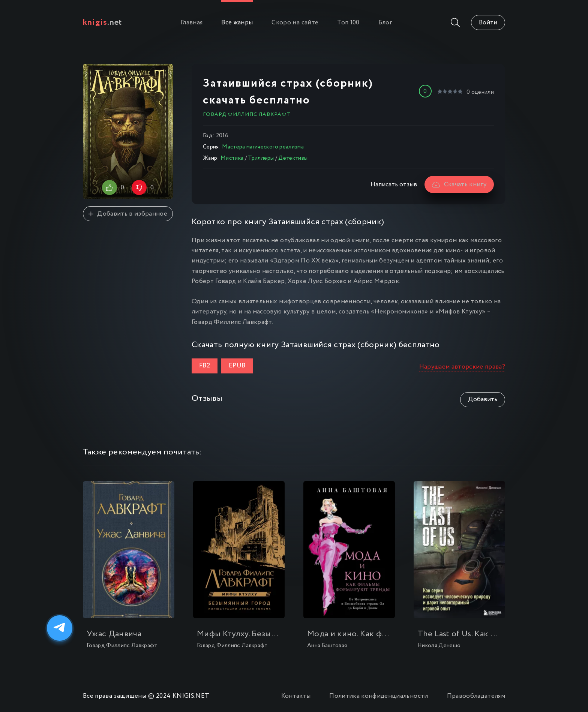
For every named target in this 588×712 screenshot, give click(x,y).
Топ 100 (348, 23)
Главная (192, 23)
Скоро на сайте (295, 23)
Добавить (483, 399)
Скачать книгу (459, 185)
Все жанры (237, 23)
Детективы (293, 158)
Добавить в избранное (128, 214)
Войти (488, 23)
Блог (385, 23)
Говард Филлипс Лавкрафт (247, 114)
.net (103, 22)
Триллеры (261, 158)
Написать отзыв (394, 185)
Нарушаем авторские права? (462, 367)
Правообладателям (476, 696)
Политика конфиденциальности (379, 696)
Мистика (232, 158)
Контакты (296, 696)
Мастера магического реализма (263, 147)
